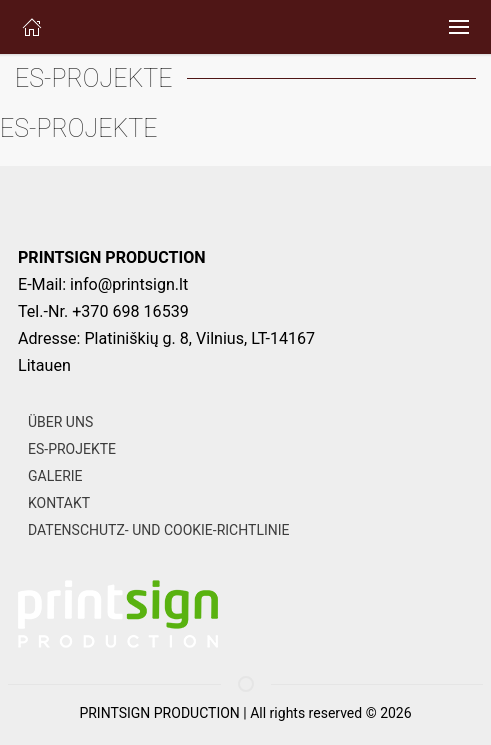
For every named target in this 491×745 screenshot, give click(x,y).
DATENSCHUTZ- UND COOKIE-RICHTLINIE (158, 530)
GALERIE (55, 476)
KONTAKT (59, 503)
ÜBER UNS (60, 422)
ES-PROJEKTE (72, 449)
